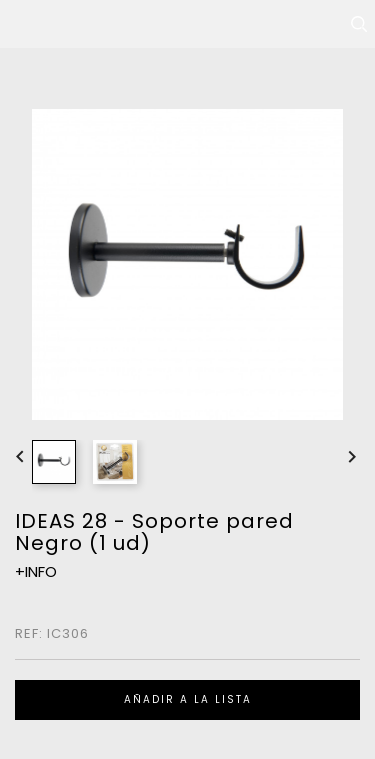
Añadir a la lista (188, 699)
